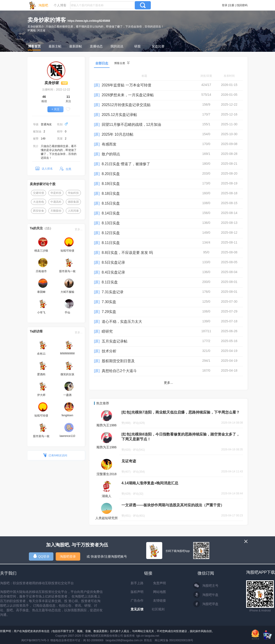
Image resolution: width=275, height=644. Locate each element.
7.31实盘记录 (113, 292)
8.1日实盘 (110, 282)
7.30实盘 (109, 302)
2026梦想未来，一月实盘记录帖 (128, 95)
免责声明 (159, 583)
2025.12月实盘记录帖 (119, 115)
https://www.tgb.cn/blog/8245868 (89, 21)
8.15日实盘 (111, 203)
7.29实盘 (109, 312)
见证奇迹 (129, 461)
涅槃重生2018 (106, 474)
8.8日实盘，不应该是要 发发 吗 (127, 253)
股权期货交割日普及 (118, 361)
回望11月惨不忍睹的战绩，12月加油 (132, 125)
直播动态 (96, 46)
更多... (79, 229)
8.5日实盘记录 (113, 262)
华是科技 (56, 193)
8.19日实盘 (111, 184)
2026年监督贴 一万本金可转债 (126, 85)
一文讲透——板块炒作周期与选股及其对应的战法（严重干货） (173, 505)
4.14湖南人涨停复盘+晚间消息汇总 (150, 483)
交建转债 (38, 193)
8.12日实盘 (111, 233)
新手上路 (137, 583)
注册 (231, 5)
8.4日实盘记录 (113, 272)
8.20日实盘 (111, 174)
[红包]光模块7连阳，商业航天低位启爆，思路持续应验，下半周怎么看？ (181, 412)
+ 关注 (55, 109)
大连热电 (38, 202)
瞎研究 (107, 331)
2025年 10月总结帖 (118, 134)
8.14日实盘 (111, 213)
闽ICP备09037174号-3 (35, 640)
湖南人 (107, 496)
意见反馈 (137, 609)
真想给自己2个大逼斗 (119, 371)
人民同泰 (73, 211)
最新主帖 (55, 46)
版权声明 (137, 592)
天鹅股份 (56, 211)
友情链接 (159, 600)
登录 (225, 5)
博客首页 (34, 46)
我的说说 (117, 46)
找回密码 (242, 5)
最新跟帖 (76, 46)
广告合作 (137, 600)
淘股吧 (43, 5)
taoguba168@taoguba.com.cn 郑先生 (129, 640)
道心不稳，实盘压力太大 (122, 322)
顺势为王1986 (106, 425)
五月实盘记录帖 (115, 341)
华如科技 (73, 193)
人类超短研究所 (107, 518)
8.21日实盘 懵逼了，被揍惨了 (126, 164)
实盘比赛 (158, 46)
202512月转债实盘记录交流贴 (126, 105)
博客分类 (122, 63)
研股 (137, 46)
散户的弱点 (111, 154)
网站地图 (159, 592)
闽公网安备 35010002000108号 (174, 640)
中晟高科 (56, 202)
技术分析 (109, 351)
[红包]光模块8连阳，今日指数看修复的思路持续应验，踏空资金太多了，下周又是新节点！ (181, 437)
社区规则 (158, 609)
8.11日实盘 (111, 243)
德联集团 (73, 202)
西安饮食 (38, 211)
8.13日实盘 (111, 223)
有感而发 (109, 144)
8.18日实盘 (111, 193)
